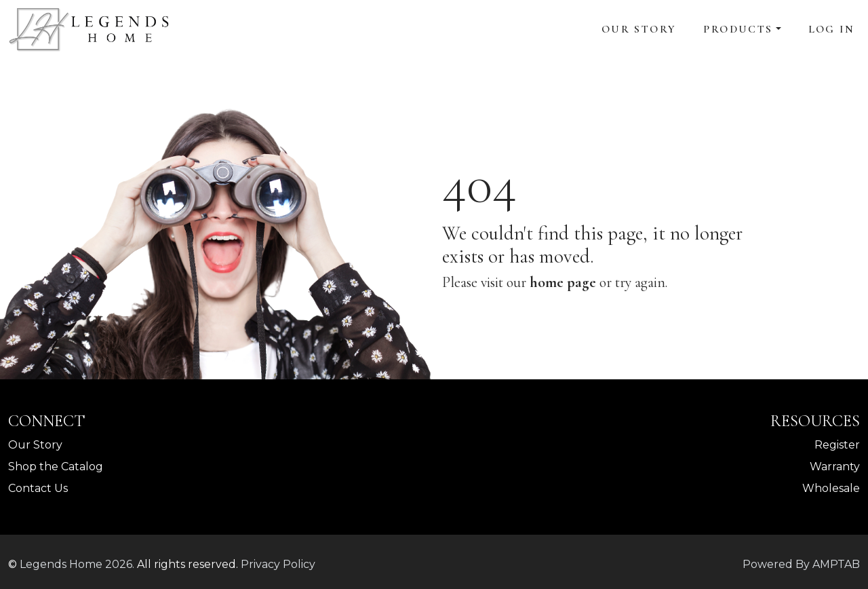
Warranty (835, 467)
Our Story (639, 29)
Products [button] (738, 29)
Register (837, 445)
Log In (831, 29)
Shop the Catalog (56, 467)
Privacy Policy (278, 564)
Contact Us (38, 488)
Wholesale (831, 488)
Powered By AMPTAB (801, 564)
